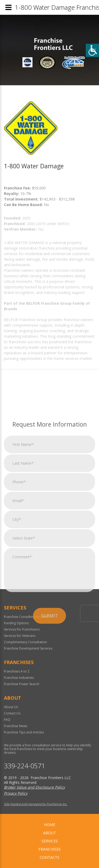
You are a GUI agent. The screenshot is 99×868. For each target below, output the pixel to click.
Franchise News (16, 726)
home (50, 825)
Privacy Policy (16, 793)
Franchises (50, 849)
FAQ (7, 720)
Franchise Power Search (22, 684)
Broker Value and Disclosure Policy (34, 787)
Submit (49, 671)
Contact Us (12, 713)
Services (50, 841)
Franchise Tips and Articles (24, 732)
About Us (11, 707)
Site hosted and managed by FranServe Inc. (36, 804)
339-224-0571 (25, 766)
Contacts (49, 857)
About (49, 833)
